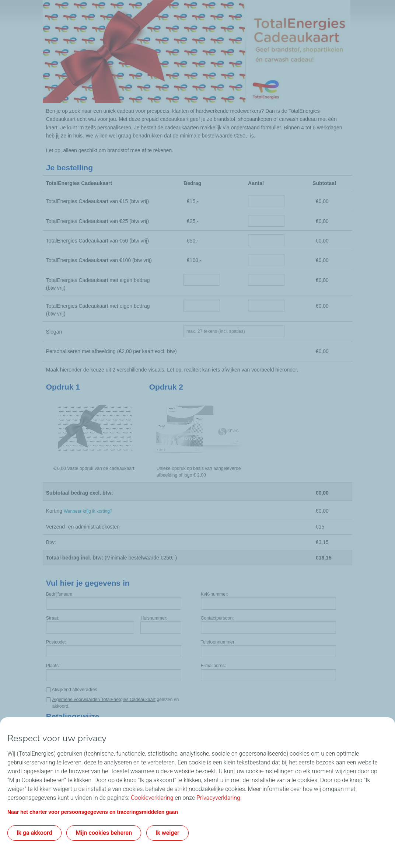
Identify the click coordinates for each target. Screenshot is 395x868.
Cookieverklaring (152, 798)
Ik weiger (167, 833)
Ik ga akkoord (34, 833)
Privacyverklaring (218, 798)
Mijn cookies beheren (104, 833)
